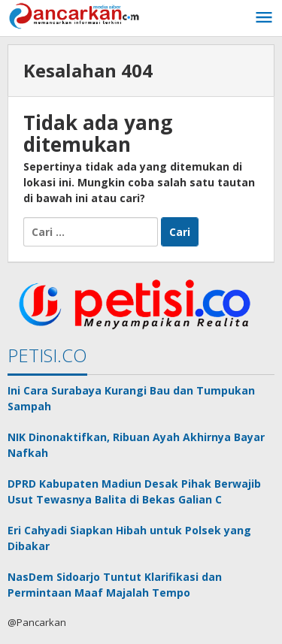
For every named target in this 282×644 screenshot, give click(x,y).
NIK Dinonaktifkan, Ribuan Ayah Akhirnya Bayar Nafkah (136, 445)
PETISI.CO (47, 355)
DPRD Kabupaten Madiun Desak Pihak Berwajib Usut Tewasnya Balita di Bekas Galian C (134, 491)
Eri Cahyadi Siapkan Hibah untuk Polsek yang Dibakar (129, 538)
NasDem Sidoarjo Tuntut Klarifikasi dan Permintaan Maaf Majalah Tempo (115, 585)
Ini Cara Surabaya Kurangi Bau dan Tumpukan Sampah (131, 398)
